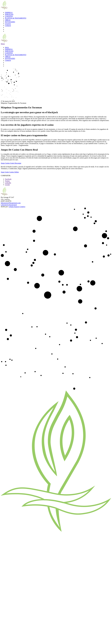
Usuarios (8, 24)
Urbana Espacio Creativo (17, 207)
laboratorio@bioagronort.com (11, 203)
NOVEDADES (10, 22)
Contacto (8, 26)
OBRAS (8, 20)
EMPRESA (9, 13)
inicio (7, 47)
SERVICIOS (9, 14)
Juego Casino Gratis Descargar (11, 163)
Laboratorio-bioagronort (9, 205)
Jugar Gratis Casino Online (10, 172)
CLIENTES (9, 16)
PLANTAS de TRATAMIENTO (16, 18)
